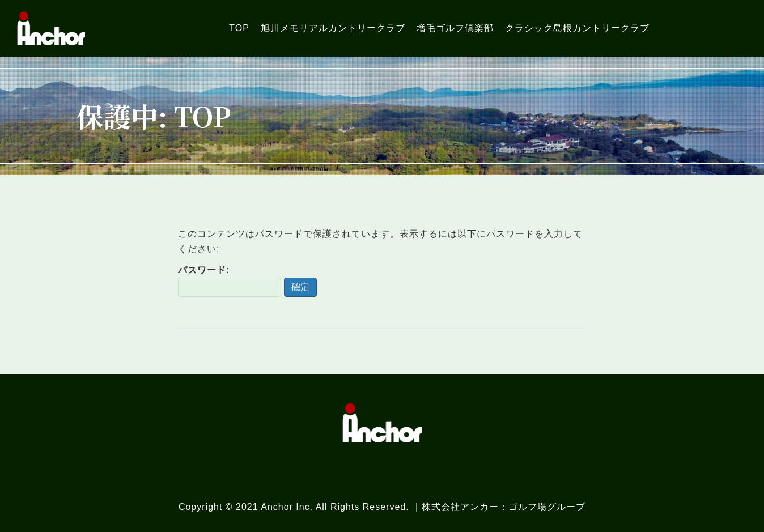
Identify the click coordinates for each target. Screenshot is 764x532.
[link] (239, 28)
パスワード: (230, 281)
